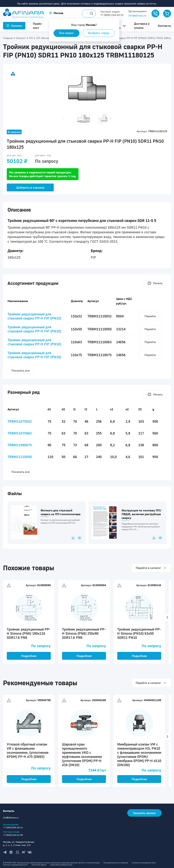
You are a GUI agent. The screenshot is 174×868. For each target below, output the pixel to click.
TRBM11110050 (20, 457)
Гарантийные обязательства (61, 865)
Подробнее (29, 656)
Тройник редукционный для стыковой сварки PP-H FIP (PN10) (34, 316)
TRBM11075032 (20, 421)
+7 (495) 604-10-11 (13, 827)
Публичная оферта (39, 865)
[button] (56, 13)
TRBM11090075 (20, 445)
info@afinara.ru (137, 15)
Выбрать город (99, 33)
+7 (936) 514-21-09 (13, 835)
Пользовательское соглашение (116, 863)
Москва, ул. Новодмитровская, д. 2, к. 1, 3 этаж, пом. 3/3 (19, 843)
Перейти (150, 316)
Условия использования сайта (144, 863)
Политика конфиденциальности (15, 865)
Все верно (67, 33)
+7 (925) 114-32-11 (112, 15)
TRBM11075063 (20, 433)
